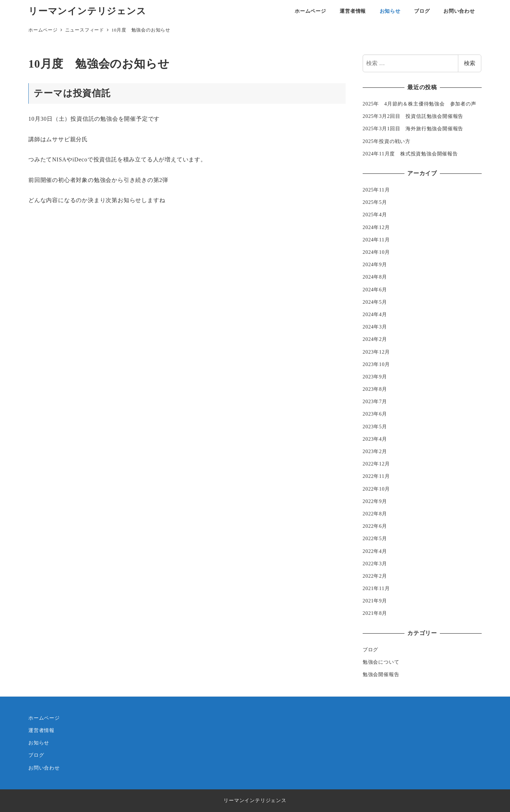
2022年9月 (375, 501)
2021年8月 (375, 613)
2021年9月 (375, 601)
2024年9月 (375, 264)
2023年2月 (375, 451)
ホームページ (44, 718)
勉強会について (381, 662)
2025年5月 (375, 202)
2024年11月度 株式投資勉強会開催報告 (410, 154)
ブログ (370, 650)
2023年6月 (375, 414)
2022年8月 (375, 514)
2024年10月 (376, 252)
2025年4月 (375, 215)
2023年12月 (376, 352)
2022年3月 (375, 564)
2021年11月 (376, 588)
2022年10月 (376, 489)
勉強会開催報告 (381, 674)
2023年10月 (376, 364)
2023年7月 (375, 401)
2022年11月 (376, 476)
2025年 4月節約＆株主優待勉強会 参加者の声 (420, 104)
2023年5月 (375, 427)
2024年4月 (375, 314)
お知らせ (39, 743)
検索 (470, 63)
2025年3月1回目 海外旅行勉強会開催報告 (413, 128)
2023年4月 (375, 439)
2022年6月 (375, 526)
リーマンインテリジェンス (87, 11)
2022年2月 (375, 576)
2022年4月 (375, 551)
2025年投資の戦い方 (387, 141)
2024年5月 (375, 302)
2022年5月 (375, 538)
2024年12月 (376, 227)
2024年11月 (376, 240)
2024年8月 (375, 277)
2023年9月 (375, 377)
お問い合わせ (44, 768)
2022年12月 (376, 464)
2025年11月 (376, 190)
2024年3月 (375, 327)
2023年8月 (375, 389)
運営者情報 (41, 730)
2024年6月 (375, 290)
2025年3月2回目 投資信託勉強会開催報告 (413, 116)
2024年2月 (375, 339)
